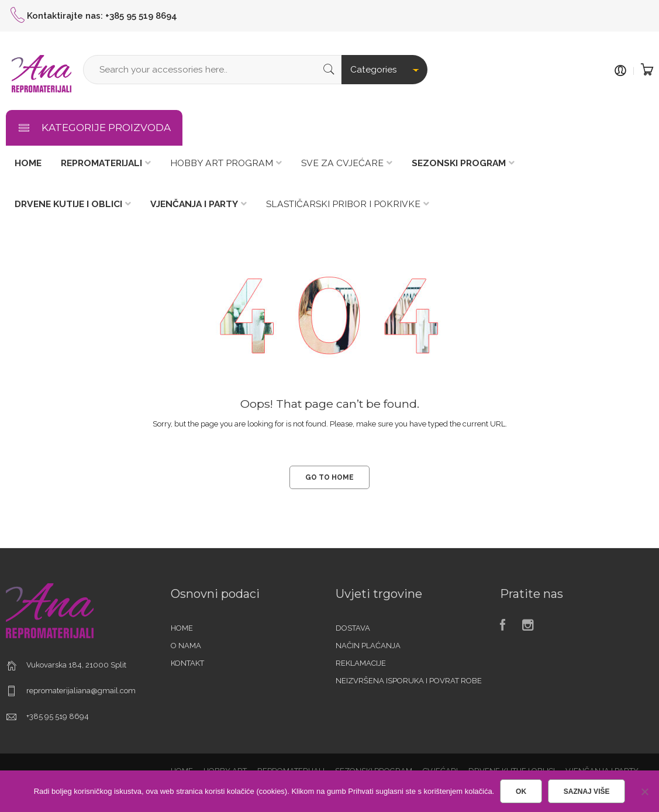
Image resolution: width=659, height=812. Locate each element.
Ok (521, 792)
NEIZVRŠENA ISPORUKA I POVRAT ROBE (409, 681)
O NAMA (186, 646)
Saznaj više (587, 792)
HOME (182, 628)
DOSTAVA (353, 628)
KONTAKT (187, 663)
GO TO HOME (329, 477)
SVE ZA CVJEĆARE (342, 163)
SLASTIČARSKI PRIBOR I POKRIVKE (343, 204)
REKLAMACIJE (361, 663)
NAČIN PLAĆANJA (368, 646)
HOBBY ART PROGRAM (222, 163)
